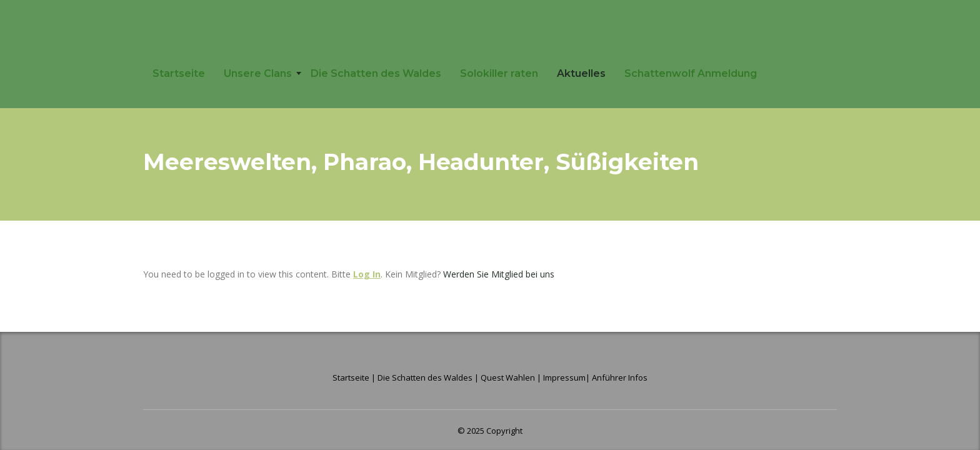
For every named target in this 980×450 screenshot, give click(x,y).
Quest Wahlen (508, 377)
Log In (367, 274)
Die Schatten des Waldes (376, 73)
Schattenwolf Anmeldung (691, 73)
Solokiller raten (499, 73)
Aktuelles (581, 73)
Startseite (179, 73)
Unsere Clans (258, 73)
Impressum (564, 377)
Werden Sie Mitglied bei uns (499, 274)
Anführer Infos (620, 377)
